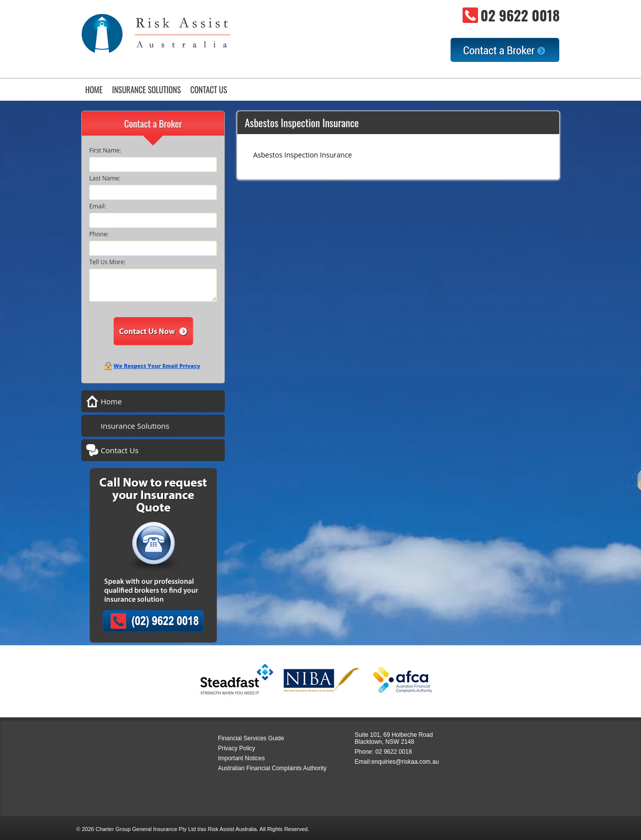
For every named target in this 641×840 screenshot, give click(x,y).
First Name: (105, 150)
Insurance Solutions (147, 90)
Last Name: (105, 178)
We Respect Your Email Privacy (157, 366)
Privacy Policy (237, 748)
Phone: (99, 234)
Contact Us (209, 90)
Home (94, 90)
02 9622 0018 (520, 15)
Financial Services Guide (251, 738)
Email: (98, 206)
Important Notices (241, 758)
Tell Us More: (107, 262)
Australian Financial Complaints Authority (272, 768)
